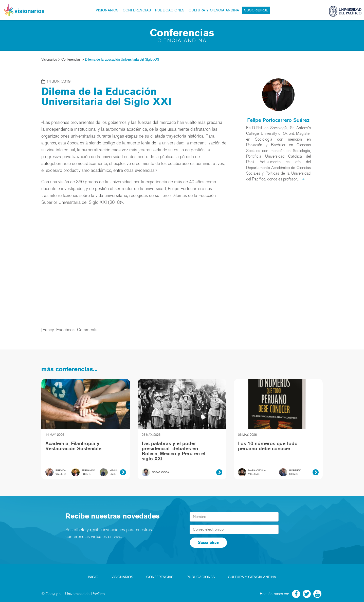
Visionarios (107, 10)
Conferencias (137, 10)
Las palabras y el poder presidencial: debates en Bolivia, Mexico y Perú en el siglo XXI (174, 451)
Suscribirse (256, 10)
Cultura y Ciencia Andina (214, 10)
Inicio (93, 577)
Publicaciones (170, 10)
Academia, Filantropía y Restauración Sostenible (73, 446)
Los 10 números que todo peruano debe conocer (268, 446)
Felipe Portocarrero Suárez (278, 120)
